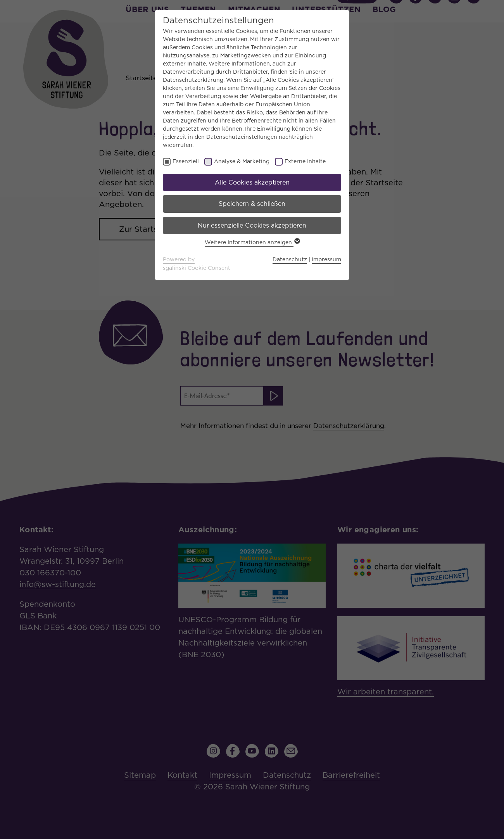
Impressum (326, 259)
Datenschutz (290, 259)
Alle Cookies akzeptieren (252, 182)
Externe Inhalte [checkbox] (305, 161)
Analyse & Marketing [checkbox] (242, 161)
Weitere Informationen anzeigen (252, 242)
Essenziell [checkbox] (186, 161)
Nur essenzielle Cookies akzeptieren (252, 225)
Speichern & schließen (252, 204)
